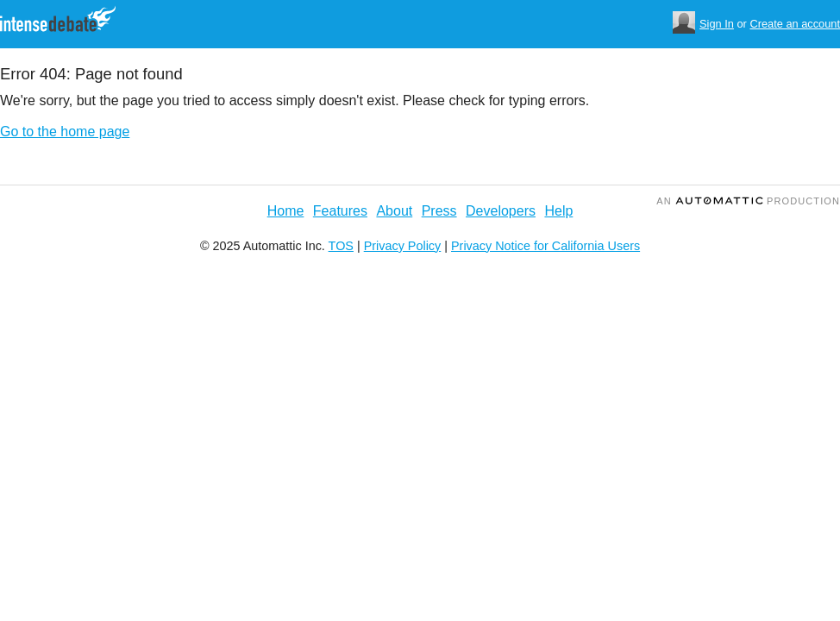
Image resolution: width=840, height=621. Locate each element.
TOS (341, 246)
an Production (748, 201)
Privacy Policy (403, 246)
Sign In (717, 24)
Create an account (795, 24)
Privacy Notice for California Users (545, 246)
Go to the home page (65, 132)
